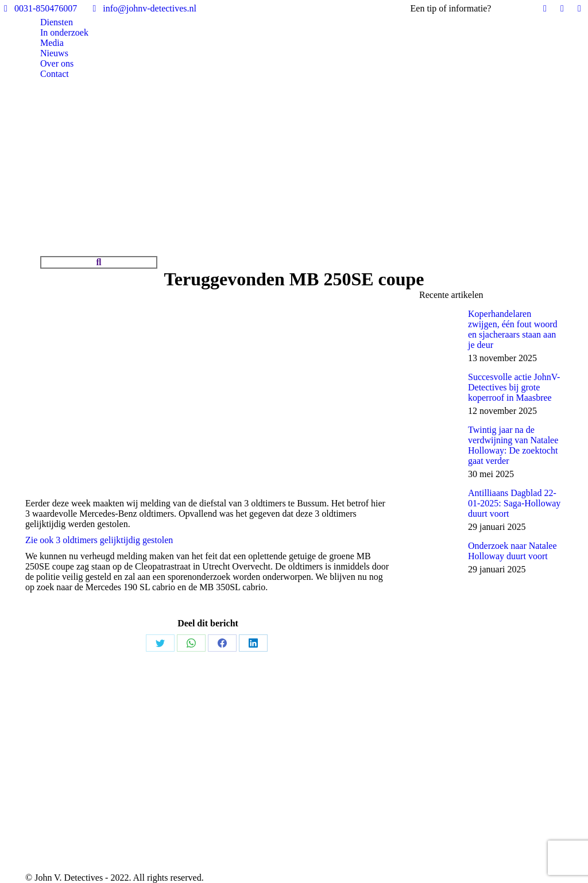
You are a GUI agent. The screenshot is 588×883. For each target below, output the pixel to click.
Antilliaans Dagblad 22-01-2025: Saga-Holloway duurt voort (514, 503)
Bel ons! (509, 8)
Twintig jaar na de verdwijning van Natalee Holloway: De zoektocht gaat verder (513, 445)
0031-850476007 (38, 9)
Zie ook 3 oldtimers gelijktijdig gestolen (99, 540)
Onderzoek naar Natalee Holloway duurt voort (512, 551)
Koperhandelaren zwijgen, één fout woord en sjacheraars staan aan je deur (513, 329)
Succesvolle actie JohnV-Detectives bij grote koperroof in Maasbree (514, 387)
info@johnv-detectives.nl (142, 9)
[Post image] (439, 329)
